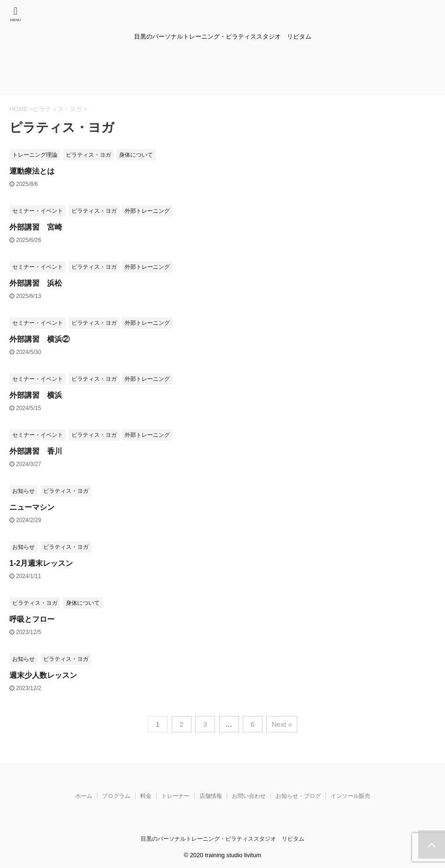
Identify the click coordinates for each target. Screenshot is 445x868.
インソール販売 (350, 796)
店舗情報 (211, 796)
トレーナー (175, 796)
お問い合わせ (249, 796)
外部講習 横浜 (36, 395)
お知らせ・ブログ (298, 796)
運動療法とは (32, 171)
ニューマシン (32, 507)
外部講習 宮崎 (36, 227)
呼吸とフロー (32, 619)
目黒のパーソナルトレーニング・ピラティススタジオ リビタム (222, 839)
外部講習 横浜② (40, 339)
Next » (282, 724)
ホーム (84, 796)
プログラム (116, 796)
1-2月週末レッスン (41, 563)
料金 (146, 796)
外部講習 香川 (36, 451)
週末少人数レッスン (43, 675)
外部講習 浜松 (36, 283)
